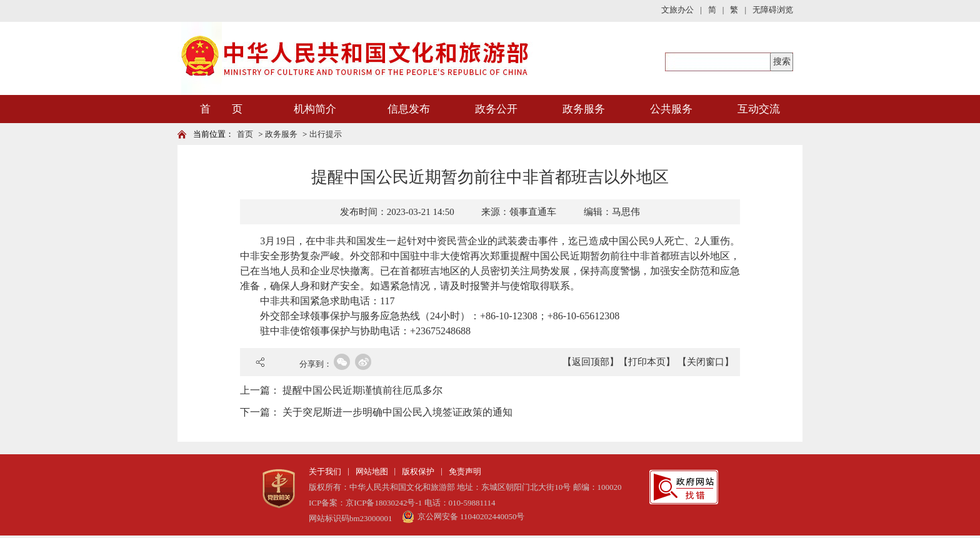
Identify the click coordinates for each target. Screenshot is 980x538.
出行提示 (326, 134)
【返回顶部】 (591, 362)
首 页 (221, 109)
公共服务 (671, 109)
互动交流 (759, 109)
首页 (245, 134)
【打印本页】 (647, 362)
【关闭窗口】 (706, 362)
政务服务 (584, 109)
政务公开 (496, 109)
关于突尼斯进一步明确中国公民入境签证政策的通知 (397, 412)
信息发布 (409, 109)
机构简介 (315, 109)
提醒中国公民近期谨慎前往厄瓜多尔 (362, 390)
